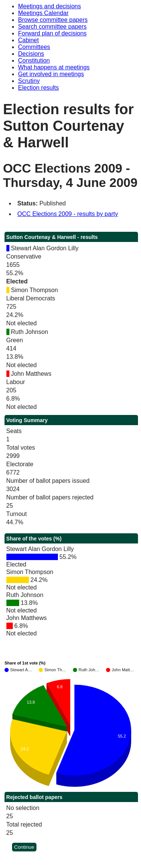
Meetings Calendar (43, 13)
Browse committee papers (53, 20)
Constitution (34, 60)
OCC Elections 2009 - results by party (68, 214)
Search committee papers (52, 27)
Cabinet (28, 40)
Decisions (31, 54)
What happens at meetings (54, 67)
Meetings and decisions (49, 6)
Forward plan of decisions (52, 33)
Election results (39, 88)
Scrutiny (29, 81)
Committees (34, 47)
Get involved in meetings (51, 74)
